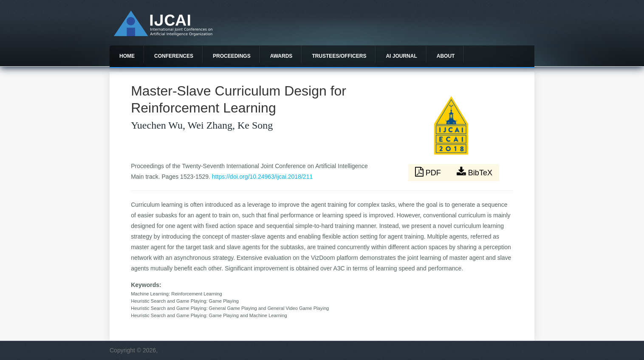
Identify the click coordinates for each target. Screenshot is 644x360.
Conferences (174, 56)
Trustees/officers (339, 56)
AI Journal (401, 56)
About (446, 56)
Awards (281, 56)
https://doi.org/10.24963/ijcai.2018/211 (262, 177)
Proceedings (232, 56)
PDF (429, 172)
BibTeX (475, 172)
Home (127, 56)
